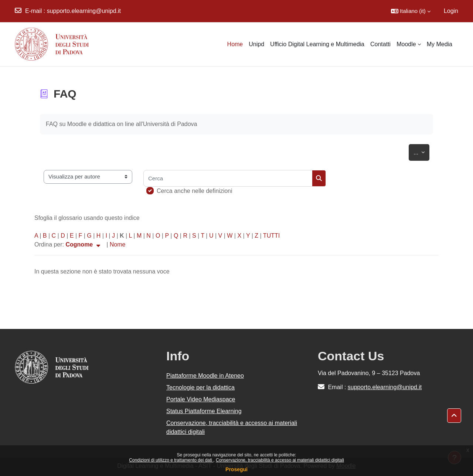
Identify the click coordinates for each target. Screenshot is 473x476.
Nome (118, 244)
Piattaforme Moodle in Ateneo (205, 376)
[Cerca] (228, 178)
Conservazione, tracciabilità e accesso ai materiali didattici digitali (280, 460)
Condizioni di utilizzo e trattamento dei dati (171, 460)
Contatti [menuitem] (380, 44)
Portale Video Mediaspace (201, 399)
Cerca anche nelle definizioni (195, 191)
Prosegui (236, 469)
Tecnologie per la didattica (200, 387)
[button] (411, 11)
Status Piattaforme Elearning (204, 411)
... (421, 151)
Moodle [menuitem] (406, 44)
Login (451, 11)
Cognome (84, 244)
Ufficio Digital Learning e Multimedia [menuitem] (317, 44)
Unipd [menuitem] (256, 44)
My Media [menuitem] (440, 44)
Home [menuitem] (235, 44)
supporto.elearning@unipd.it (84, 11)
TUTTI (271, 236)
